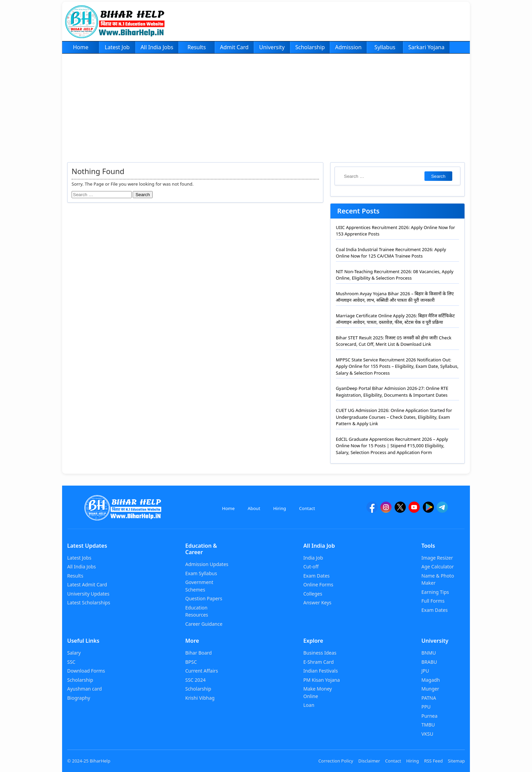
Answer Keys (317, 602)
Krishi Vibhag (200, 698)
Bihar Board (198, 653)
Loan (309, 705)
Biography (79, 698)
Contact (307, 508)
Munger (430, 689)
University (272, 47)
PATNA (429, 698)
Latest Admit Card (87, 585)
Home (81, 47)
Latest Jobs (79, 558)
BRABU (429, 662)
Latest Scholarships (89, 602)
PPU (426, 707)
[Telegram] (442, 510)
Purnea (429, 716)
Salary (74, 653)
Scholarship (310, 47)
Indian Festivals (321, 671)
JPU (425, 671)
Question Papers (204, 598)
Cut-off (311, 567)
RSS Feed (433, 761)
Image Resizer (437, 558)
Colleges (313, 594)
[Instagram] (386, 510)
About (254, 508)
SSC (71, 662)
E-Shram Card (319, 662)
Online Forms (318, 585)
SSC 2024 (195, 680)
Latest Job (117, 47)
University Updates (88, 594)
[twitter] (400, 510)
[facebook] (372, 510)
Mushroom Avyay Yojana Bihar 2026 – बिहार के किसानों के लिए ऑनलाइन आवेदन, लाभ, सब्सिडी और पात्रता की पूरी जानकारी (395, 297)
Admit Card (234, 47)
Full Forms (433, 601)
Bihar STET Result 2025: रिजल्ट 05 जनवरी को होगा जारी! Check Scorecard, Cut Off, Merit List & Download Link (394, 341)
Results (196, 47)
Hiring (280, 508)
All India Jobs (157, 47)
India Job (313, 558)
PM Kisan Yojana (322, 680)
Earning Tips (435, 592)
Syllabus (385, 47)
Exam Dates (317, 576)
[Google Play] (428, 510)
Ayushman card (84, 689)
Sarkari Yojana (426, 47)
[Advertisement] (266, 105)
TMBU (428, 725)
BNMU (429, 653)
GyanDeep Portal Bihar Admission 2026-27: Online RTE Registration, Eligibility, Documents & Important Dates (392, 392)
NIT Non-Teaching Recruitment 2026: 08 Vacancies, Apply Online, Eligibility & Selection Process (395, 275)
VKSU (427, 734)
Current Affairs (202, 671)
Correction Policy (336, 761)
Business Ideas (320, 653)
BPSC (191, 662)
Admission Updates (207, 564)
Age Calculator (438, 567)
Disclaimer (369, 761)
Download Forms (86, 671)
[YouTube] (414, 510)
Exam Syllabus (201, 573)
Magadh (431, 680)
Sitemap (456, 761)
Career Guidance (204, 624)
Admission (348, 47)
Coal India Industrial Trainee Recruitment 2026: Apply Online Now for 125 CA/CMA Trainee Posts (391, 253)
